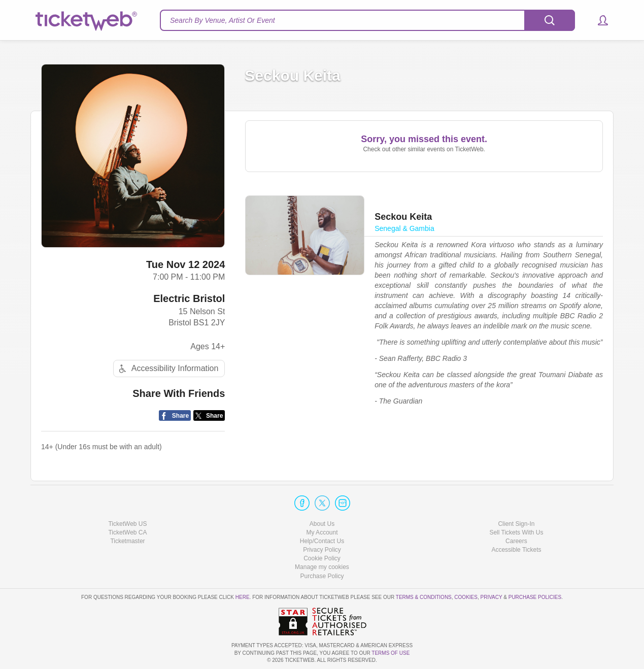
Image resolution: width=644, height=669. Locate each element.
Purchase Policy (322, 576)
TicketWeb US (127, 524)
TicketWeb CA (127, 532)
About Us (322, 524)
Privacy (492, 597)
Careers (516, 541)
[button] (598, 20)
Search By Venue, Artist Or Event (223, 20)
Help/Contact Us (322, 541)
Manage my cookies (322, 567)
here (243, 597)
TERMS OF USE (391, 653)
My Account (322, 532)
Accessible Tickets (516, 550)
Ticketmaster (127, 541)
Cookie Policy (322, 558)
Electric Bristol (189, 298)
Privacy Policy (322, 550)
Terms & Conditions (424, 597)
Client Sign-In (516, 524)
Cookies (466, 597)
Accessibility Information (167, 369)
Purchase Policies (535, 597)
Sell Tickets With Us (516, 532)
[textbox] (367, 20)
